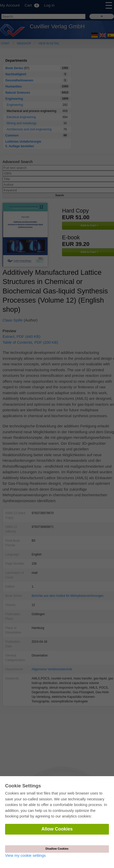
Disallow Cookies (57, 849)
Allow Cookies (57, 829)
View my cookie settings (25, 855)
